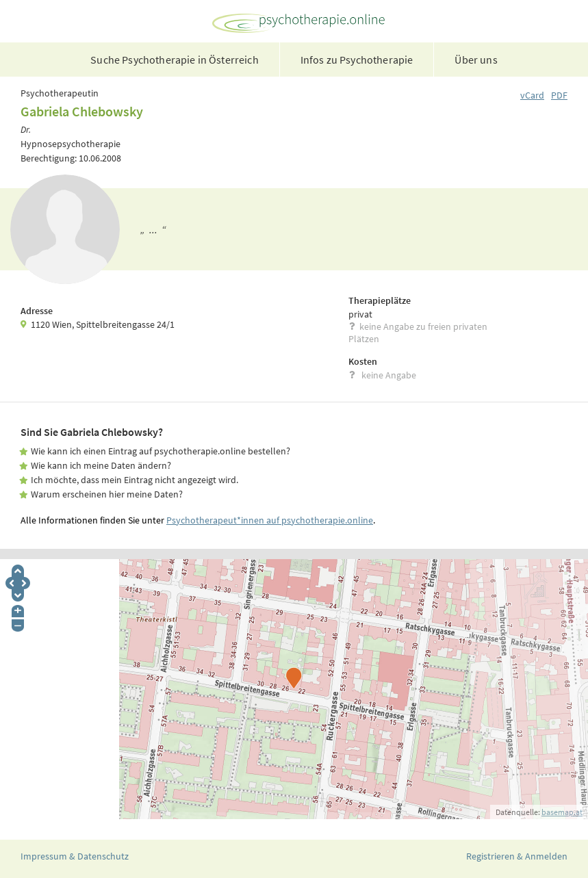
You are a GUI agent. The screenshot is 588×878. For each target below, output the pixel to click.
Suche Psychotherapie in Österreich (174, 60)
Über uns (476, 60)
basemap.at (562, 812)
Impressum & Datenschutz (75, 856)
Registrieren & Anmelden (517, 856)
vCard (532, 95)
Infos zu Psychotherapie (357, 60)
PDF (559, 95)
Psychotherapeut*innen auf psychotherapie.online (270, 520)
